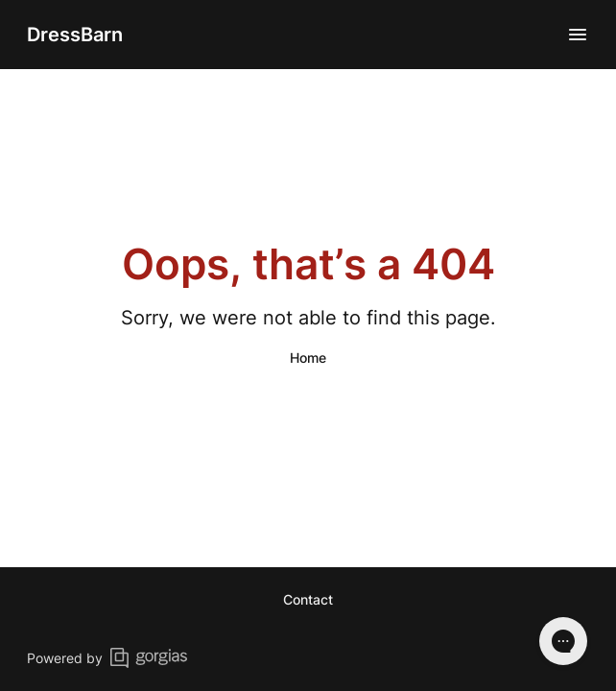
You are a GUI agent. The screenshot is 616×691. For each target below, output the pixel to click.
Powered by (107, 658)
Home (308, 357)
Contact (308, 599)
